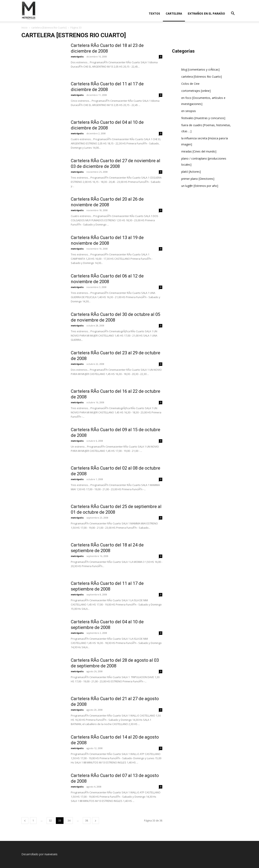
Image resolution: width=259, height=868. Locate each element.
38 (87, 821)
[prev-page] (25, 821)
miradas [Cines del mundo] (199, 151)
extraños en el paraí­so (206, 13)
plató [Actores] (191, 172)
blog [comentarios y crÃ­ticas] (200, 69)
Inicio (24, 28)
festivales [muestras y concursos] (203, 118)
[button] (233, 14)
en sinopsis (189, 111)
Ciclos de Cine (190, 84)
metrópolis (77, 57)
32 (50, 821)
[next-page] (96, 821)
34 (69, 821)
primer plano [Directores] (198, 179)
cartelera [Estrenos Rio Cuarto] (49, 28)
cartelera (174, 13)
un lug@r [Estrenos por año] (200, 186)
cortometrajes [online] (196, 91)
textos (154, 13)
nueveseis (51, 854)
